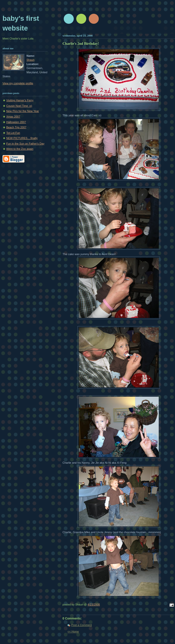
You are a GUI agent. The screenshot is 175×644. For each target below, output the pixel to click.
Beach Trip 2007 (16, 127)
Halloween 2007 (16, 122)
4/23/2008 (94, 604)
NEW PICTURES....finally (22, 138)
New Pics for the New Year (23, 111)
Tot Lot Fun (13, 133)
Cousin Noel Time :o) (19, 106)
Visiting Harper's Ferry (20, 100)
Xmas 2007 (13, 117)
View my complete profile (18, 83)
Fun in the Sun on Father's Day (25, 144)
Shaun (30, 60)
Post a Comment (81, 625)
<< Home (73, 631)
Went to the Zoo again (20, 149)
